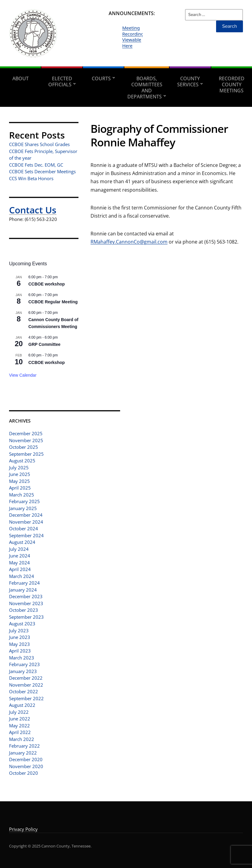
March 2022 (22, 739)
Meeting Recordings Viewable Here (134, 37)
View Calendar (23, 375)
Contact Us (33, 210)
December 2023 (26, 596)
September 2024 (26, 535)
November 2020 (26, 766)
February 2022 (24, 746)
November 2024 (26, 522)
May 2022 (19, 726)
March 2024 (22, 576)
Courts (101, 78)
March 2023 (22, 658)
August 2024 (22, 542)
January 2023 (23, 671)
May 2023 (19, 644)
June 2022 (20, 719)
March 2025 (22, 495)
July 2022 (19, 712)
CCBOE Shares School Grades (39, 144)
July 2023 (19, 630)
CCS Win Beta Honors (31, 178)
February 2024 (24, 583)
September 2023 (26, 617)
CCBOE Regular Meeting (53, 302)
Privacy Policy (23, 829)
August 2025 (22, 461)
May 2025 (19, 481)
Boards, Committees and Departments (145, 88)
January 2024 (23, 590)
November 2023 (26, 603)
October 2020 (24, 773)
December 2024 (26, 515)
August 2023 (22, 624)
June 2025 (20, 474)
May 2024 (19, 563)
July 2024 (19, 549)
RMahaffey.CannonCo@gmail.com (129, 242)
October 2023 (24, 610)
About (21, 78)
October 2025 (24, 447)
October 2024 (24, 528)
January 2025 (23, 508)
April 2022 (20, 732)
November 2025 (26, 440)
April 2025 (20, 488)
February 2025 (24, 501)
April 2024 (20, 569)
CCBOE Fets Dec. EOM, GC (36, 165)
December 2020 (26, 759)
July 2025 (19, 468)
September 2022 (26, 698)
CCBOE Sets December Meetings (42, 171)
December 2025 (26, 433)
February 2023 (24, 664)
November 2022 (26, 685)
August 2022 (22, 705)
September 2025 (26, 454)
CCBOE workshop (47, 284)
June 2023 (20, 637)
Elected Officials (60, 81)
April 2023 (20, 651)
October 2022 (24, 691)
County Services (188, 81)
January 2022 (23, 753)
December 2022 (26, 678)
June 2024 (20, 556)
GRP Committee (44, 344)
